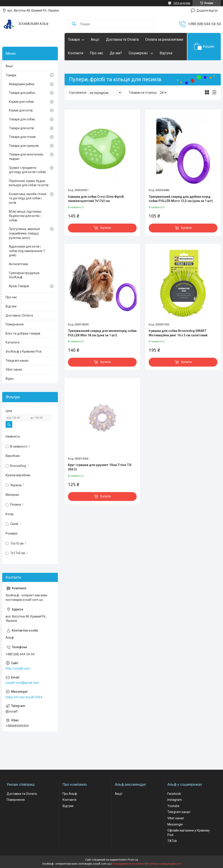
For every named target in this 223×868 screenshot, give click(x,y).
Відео (10, 379)
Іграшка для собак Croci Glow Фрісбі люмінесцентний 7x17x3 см (96, 199)
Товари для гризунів (24, 146)
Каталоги (12, 342)
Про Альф (70, 794)
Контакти (76, 53)
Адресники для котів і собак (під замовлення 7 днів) (27, 251)
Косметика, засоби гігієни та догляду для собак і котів (28, 198)
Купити (106, 228)
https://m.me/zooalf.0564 (24, 697)
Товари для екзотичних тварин (26, 157)
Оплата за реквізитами (164, 39)
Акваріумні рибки (22, 84)
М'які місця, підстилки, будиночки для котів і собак (25, 216)
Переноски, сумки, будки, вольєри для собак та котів (29, 183)
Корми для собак (21, 102)
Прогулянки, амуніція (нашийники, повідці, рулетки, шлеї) (24, 233)
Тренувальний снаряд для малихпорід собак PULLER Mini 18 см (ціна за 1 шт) (102, 333)
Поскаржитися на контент (129, 864)
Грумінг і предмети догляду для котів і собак (27, 170)
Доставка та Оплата (122, 39)
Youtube (173, 806)
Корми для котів (21, 110)
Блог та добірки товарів (23, 333)
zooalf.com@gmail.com (22, 683)
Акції (95, 39)
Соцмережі (139, 53)
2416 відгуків (182, 3)
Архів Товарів (19, 286)
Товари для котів (21, 128)
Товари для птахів (22, 137)
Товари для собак (22, 119)
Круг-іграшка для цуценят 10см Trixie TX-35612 (100, 467)
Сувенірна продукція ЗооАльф (24, 275)
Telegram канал (17, 361)
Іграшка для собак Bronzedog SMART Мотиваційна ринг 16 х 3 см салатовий (178, 333)
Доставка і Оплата (19, 315)
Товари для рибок (22, 93)
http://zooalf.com (18, 668)
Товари (74, 39)
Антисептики (18, 264)
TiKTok (172, 841)
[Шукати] (74, 24)
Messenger (175, 824)
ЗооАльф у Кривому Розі (24, 351)
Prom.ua (133, 860)
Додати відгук (207, 10)
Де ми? (116, 53)
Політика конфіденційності (164, 864)
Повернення (15, 324)
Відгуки (166, 53)
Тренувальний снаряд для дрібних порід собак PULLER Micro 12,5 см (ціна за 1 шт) (181, 199)
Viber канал (14, 369)
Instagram (175, 800)
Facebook (174, 794)
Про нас (96, 53)
